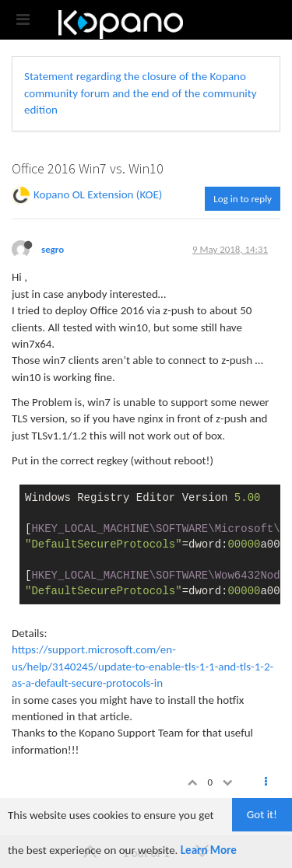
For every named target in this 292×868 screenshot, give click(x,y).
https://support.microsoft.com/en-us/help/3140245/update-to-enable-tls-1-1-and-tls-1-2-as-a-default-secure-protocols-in (142, 666)
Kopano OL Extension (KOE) (98, 194)
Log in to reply (243, 199)
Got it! (262, 814)
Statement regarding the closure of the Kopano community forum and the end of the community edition (141, 93)
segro (53, 249)
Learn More (209, 850)
